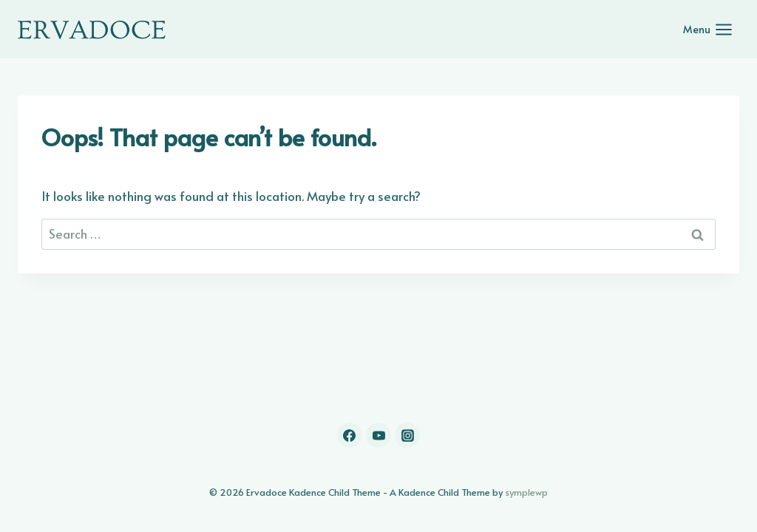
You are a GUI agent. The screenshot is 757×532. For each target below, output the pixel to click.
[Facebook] (350, 435)
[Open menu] (708, 29)
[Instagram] (407, 435)
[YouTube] (378, 435)
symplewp (526, 492)
